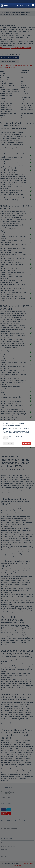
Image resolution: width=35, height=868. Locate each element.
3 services (12, 439)
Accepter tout (27, 443)
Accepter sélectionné (9, 444)
